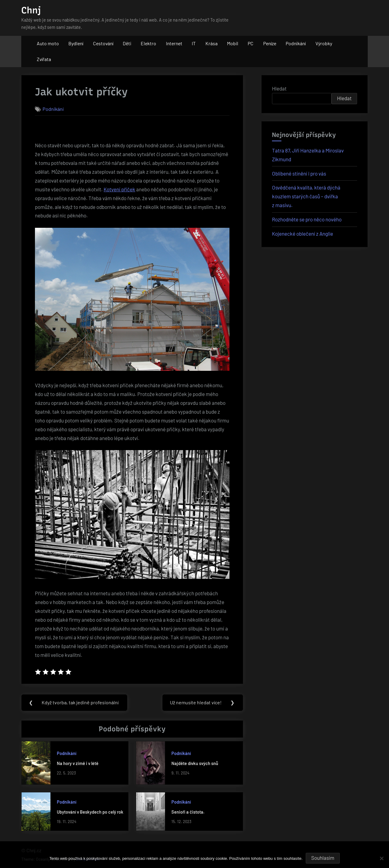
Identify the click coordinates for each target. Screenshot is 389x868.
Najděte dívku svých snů (195, 764)
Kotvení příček (119, 189)
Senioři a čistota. (188, 812)
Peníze (270, 43)
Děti (127, 43)
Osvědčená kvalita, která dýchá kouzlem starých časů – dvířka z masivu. (306, 196)
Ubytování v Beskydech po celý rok (90, 812)
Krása (212, 43)
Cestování (103, 43)
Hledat (279, 88)
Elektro (148, 43)
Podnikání (296, 43)
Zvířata (44, 59)
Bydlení (76, 43)
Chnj (31, 10)
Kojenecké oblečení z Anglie (303, 234)
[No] (381, 858)
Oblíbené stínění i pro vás (299, 173)
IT (194, 43)
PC (251, 43)
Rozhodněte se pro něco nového (307, 219)
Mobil (233, 43)
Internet (174, 43)
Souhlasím (323, 858)
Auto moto (48, 43)
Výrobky (324, 43)
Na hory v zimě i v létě (78, 764)
